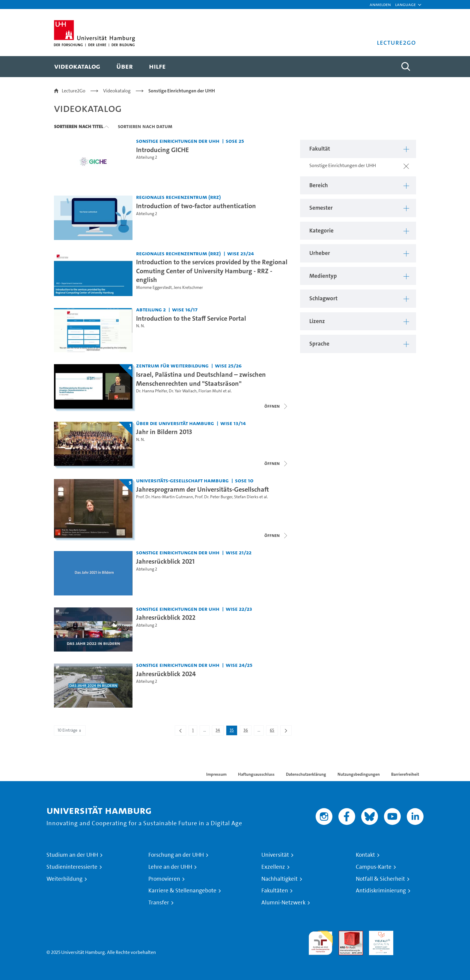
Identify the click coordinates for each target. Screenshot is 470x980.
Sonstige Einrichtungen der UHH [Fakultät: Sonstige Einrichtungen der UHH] (178, 141)
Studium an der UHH (72, 855)
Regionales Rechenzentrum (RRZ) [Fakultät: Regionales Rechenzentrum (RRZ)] (178, 197)
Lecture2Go (74, 91)
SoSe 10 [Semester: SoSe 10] (244, 480)
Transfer (159, 903)
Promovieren (164, 879)
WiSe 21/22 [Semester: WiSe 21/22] (239, 552)
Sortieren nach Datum (145, 126)
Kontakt (365, 855)
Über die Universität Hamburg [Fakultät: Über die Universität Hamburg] (175, 423)
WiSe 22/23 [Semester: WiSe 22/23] (239, 609)
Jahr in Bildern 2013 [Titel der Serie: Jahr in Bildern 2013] (164, 432)
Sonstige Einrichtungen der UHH (182, 91)
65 (274, 731)
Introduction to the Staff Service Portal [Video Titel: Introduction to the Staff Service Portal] (191, 318)
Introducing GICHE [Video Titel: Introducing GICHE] (162, 150)
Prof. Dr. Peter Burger (214, 497)
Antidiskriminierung (381, 891)
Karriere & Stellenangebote (182, 891)
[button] (405, 4)
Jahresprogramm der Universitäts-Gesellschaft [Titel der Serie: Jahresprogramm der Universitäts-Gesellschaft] (202, 489)
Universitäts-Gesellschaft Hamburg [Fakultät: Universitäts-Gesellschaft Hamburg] (182, 480)
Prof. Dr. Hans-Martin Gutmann (165, 497)
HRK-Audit (380, 934)
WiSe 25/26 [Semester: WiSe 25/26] (228, 366)
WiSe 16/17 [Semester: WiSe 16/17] (185, 309)
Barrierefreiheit (405, 774)
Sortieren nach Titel (79, 126)
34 (219, 731)
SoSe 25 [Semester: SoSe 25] (235, 141)
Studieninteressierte (72, 867)
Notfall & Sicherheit (380, 879)
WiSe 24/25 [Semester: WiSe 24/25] (239, 665)
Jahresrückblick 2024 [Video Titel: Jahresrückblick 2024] (166, 674)
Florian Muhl (210, 391)
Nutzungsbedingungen (359, 774)
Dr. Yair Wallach (183, 391)
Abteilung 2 (147, 157)
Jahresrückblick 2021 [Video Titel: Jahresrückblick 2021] (165, 561)
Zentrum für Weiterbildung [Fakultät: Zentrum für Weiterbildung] (172, 366)
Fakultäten (275, 891)
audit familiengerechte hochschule (321, 941)
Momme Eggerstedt (154, 288)
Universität (275, 855)
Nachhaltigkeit (280, 879)
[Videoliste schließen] (276, 406)
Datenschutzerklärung (306, 774)
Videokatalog (117, 91)
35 (233, 731)
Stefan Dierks (246, 497)
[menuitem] (77, 67)
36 (247, 731)
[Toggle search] (406, 67)
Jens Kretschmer (188, 288)
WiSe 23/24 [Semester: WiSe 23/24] (241, 253)
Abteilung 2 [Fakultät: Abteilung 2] (151, 309)
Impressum (216, 774)
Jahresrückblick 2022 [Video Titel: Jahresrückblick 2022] (166, 617)
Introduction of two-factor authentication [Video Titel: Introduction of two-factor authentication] (196, 206)
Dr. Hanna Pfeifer (152, 391)
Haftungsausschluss (256, 774)
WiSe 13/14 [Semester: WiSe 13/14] (233, 423)
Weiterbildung (64, 879)
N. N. (140, 326)
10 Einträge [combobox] (70, 730)
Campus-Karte (374, 867)
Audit (344, 934)
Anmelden (380, 4)
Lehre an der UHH (170, 867)
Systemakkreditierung (411, 934)
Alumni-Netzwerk (283, 903)
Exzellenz (273, 867)
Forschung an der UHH (176, 855)
